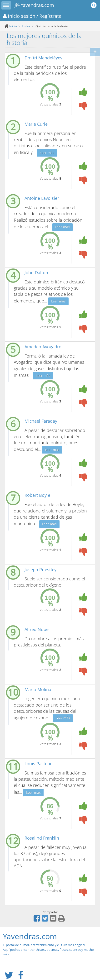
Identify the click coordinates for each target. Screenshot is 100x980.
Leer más (47, 153)
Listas (26, 26)
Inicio (13, 26)
